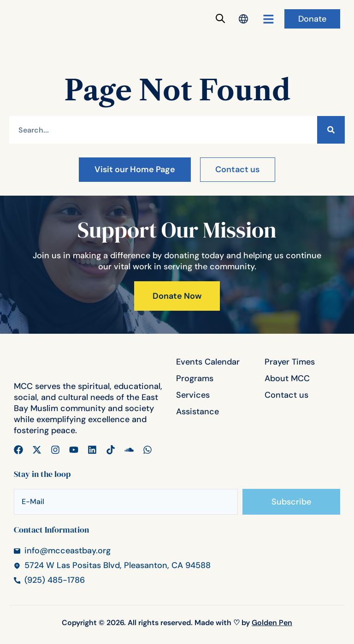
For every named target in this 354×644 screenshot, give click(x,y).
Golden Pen (272, 626)
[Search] (331, 130)
